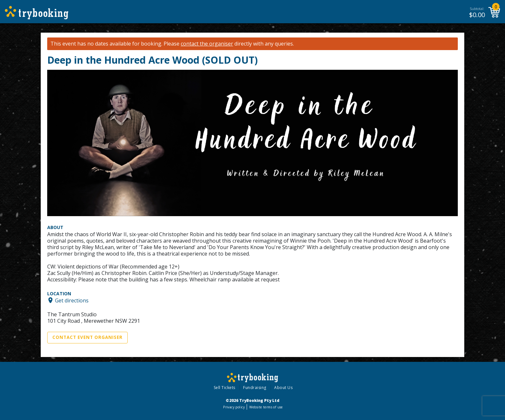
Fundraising (255, 388)
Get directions (72, 300)
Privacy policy (234, 407)
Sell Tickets (225, 388)
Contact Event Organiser (87, 337)
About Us (283, 388)
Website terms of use (266, 407)
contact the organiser (207, 44)
